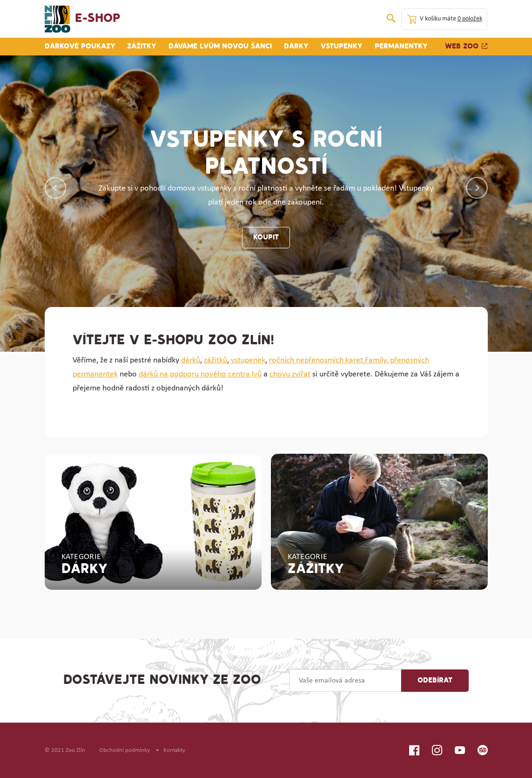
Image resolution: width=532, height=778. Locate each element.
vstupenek (248, 360)
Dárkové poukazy (80, 47)
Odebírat (435, 681)
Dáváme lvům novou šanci (220, 47)
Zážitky (142, 47)
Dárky (296, 47)
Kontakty (174, 750)
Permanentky (401, 47)
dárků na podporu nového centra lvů (200, 374)
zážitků (215, 360)
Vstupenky (342, 47)
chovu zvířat (290, 374)
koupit (266, 238)
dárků (191, 360)
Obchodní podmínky (125, 750)
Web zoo (466, 47)
